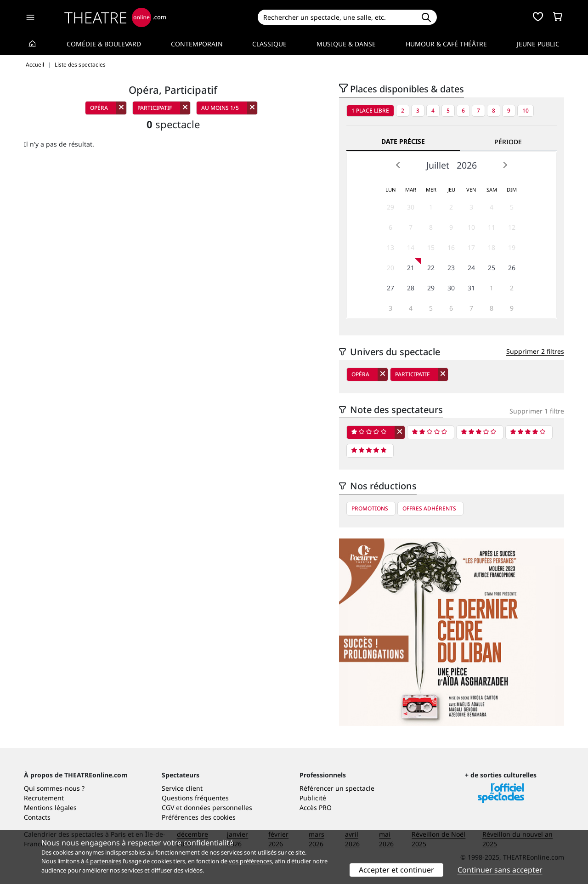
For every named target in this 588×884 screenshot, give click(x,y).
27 (390, 288)
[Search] (336, 17)
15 (431, 247)
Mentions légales (50, 807)
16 (451, 247)
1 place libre (370, 110)
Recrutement (44, 798)
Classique (269, 44)
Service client (182, 788)
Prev (398, 165)
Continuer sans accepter (500, 870)
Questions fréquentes (195, 798)
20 (390, 268)
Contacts (37, 817)
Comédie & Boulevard (104, 44)
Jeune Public (538, 44)
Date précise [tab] (403, 141)
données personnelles (218, 807)
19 (512, 247)
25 (492, 268)
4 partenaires (103, 861)
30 (411, 207)
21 (411, 268)
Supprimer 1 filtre (537, 411)
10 (526, 110)
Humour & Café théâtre (446, 44)
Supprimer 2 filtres (535, 351)
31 (471, 288)
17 (471, 247)
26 (512, 268)
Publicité (313, 798)
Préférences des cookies (199, 817)
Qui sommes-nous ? (54, 788)
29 (390, 207)
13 (390, 247)
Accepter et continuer (396, 870)
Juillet (438, 165)
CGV (168, 807)
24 (471, 268)
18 (492, 247)
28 (411, 288)
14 (411, 247)
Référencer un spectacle (337, 788)
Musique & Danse (346, 44)
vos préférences (250, 861)
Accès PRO (316, 807)
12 (512, 227)
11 (492, 227)
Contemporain (197, 44)
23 (451, 268)
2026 (467, 165)
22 (431, 268)
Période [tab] (508, 142)
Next (505, 165)
